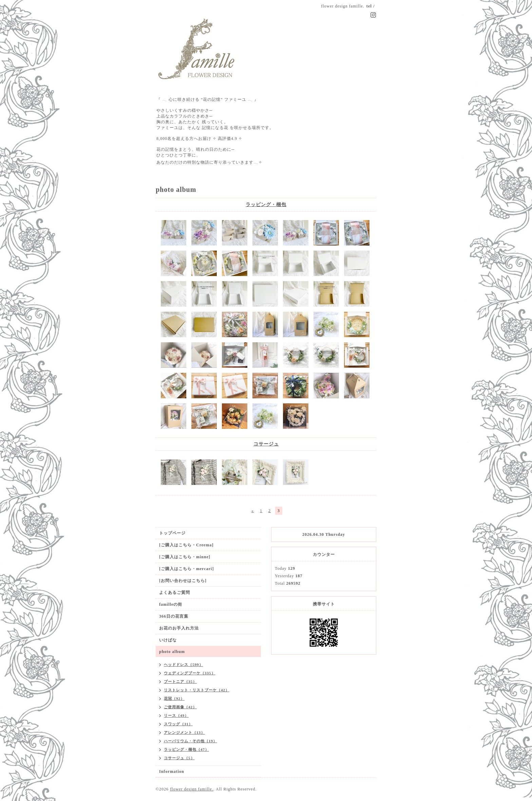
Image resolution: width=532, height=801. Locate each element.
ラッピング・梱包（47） (186, 749)
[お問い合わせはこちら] (183, 581)
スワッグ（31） (178, 724)
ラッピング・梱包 (266, 205)
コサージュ (266, 444)
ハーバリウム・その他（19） (191, 741)
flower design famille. (192, 789)
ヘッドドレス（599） (184, 665)
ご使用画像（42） (180, 707)
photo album (172, 652)
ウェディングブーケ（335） (190, 673)
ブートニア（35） (180, 681)
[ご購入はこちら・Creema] (186, 545)
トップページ (172, 533)
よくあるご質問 (175, 593)
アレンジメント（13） (184, 732)
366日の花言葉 (174, 616)
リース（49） (176, 715)
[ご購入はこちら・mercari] (186, 569)
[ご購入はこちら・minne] (185, 557)
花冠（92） (174, 698)
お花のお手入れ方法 (179, 628)
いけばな (168, 640)
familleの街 (171, 604)
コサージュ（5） (179, 758)
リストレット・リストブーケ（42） (197, 690)
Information (172, 771)
